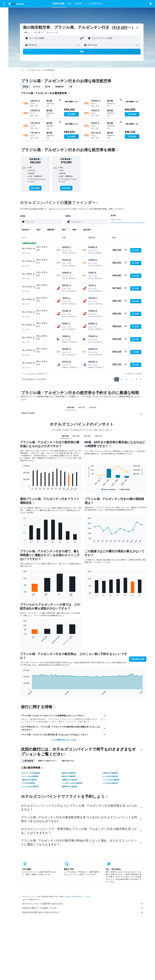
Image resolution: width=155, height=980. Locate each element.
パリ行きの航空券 (28, 783)
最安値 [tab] (26, 87)
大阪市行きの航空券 (29, 780)
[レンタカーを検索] (4, 21)
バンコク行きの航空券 (111, 780)
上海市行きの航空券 (110, 773)
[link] (35, 188)
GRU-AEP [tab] (71, 408)
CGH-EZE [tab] (93, 408)
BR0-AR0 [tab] (65, 436)
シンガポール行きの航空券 (72, 783)
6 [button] (137, 379)
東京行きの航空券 (69, 773)
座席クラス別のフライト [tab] (48, 761)
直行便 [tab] (48, 87)
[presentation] (137, 28)
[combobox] (27, 32)
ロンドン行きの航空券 (30, 776)
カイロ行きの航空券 (110, 776)
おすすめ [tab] (37, 87)
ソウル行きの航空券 (110, 783)
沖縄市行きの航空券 (70, 780)
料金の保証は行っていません (81, 896)
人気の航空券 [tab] (28, 761)
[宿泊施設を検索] (4, 16)
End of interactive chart (22, 489)
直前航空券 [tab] (59, 87)
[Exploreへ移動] (4, 31)
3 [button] (126, 379)
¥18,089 (121, 27)
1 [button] (117, 379)
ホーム (22, 70)
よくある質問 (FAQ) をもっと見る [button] (63, 740)
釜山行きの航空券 (69, 776)
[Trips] (4, 38)
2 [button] (121, 379)
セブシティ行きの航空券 (31, 773)
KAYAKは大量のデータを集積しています (83, 908)
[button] (4, 4)
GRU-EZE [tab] (82, 408)
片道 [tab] (70, 87)
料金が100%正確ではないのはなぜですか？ (83, 912)
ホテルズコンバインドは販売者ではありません (83, 904)
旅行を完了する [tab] (68, 761)
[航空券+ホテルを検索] (4, 26)
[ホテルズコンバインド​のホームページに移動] (16, 4)
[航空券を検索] (4, 11)
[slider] (144, 223)
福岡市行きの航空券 (70, 787)
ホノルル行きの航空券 (30, 787)
